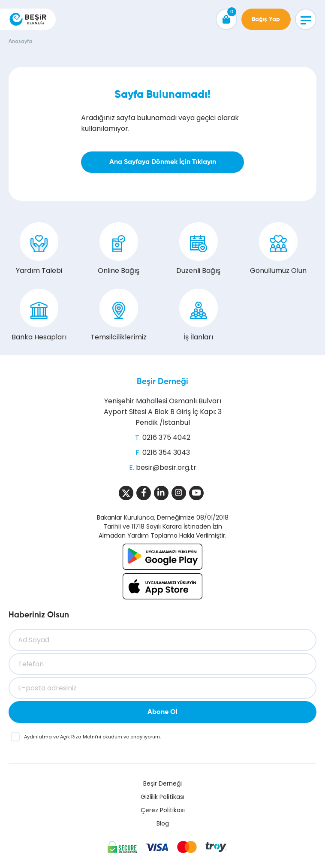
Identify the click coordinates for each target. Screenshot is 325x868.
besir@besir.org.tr (166, 467)
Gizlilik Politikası (162, 797)
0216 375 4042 (166, 437)
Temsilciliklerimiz (119, 315)
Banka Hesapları (39, 315)
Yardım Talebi (39, 249)
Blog (163, 823)
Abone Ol (162, 712)
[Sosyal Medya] (126, 493)
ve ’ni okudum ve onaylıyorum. (92, 737)
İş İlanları (199, 315)
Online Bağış (119, 249)
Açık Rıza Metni (78, 737)
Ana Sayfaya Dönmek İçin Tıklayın (163, 162)
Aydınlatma (39, 737)
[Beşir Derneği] (28, 19)
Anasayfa (20, 42)
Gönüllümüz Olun (278, 249)
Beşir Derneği (162, 382)
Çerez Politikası (163, 810)
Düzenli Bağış (198, 249)
